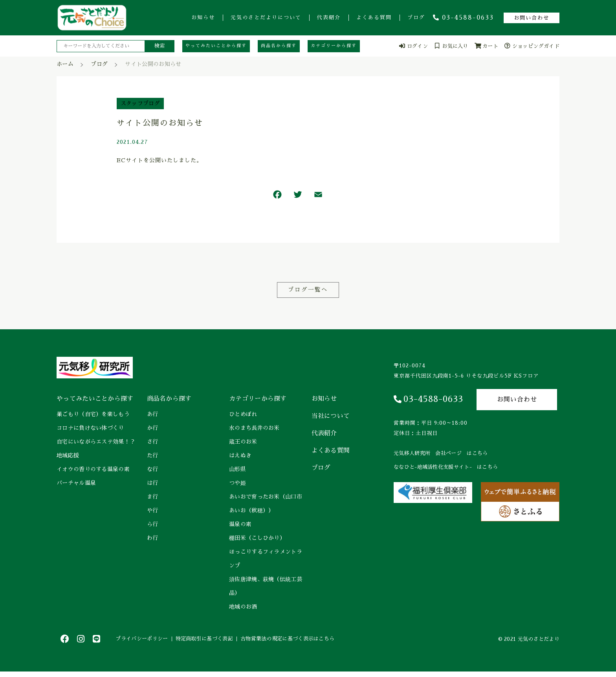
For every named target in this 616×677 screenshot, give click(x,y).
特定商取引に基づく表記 (216, 641)
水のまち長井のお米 (254, 428)
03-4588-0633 (463, 18)
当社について (331, 416)
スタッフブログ (140, 103)
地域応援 (68, 456)
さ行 (153, 442)
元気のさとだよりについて (266, 17)
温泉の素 (240, 525)
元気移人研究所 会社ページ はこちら (441, 454)
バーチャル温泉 (76, 483)
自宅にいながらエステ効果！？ (96, 442)
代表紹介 (329, 17)
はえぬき (240, 456)
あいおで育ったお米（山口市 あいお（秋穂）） (266, 504)
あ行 (153, 415)
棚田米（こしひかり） (257, 538)
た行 (153, 456)
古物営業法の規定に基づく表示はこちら (308, 641)
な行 (153, 470)
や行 (153, 511)
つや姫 (237, 483)
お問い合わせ (532, 18)
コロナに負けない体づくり (90, 428)
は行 (153, 483)
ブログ (416, 17)
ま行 (153, 497)
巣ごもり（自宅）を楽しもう (93, 415)
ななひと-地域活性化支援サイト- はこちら (446, 467)
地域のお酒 (243, 607)
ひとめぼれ (243, 415)
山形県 (237, 470)
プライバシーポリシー (146, 641)
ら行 (153, 525)
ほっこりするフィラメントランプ (266, 559)
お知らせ (203, 17)
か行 (153, 428)
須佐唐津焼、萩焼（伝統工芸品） (266, 586)
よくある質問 (374, 17)
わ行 (153, 538)
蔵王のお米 (243, 442)
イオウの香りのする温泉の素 (93, 470)
